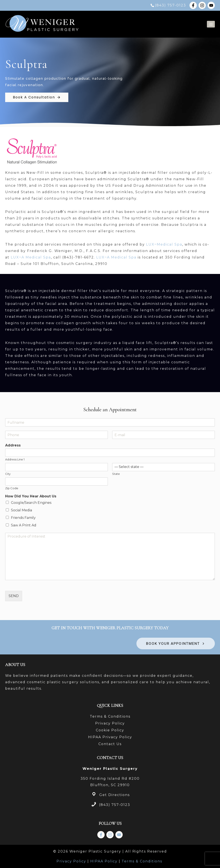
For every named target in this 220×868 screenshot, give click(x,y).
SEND (14, 596)
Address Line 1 (15, 459)
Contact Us (110, 744)
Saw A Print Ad (24, 525)
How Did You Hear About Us (31, 496)
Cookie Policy (110, 730)
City (8, 474)
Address (13, 445)
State (116, 474)
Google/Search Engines (31, 503)
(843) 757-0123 (115, 805)
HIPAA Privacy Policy (110, 737)
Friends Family (23, 518)
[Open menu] (211, 24)
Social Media (21, 510)
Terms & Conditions (110, 716)
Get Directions (115, 795)
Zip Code (12, 488)
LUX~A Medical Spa (31, 257)
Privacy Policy (110, 723)
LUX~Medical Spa (164, 244)
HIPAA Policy (104, 861)
